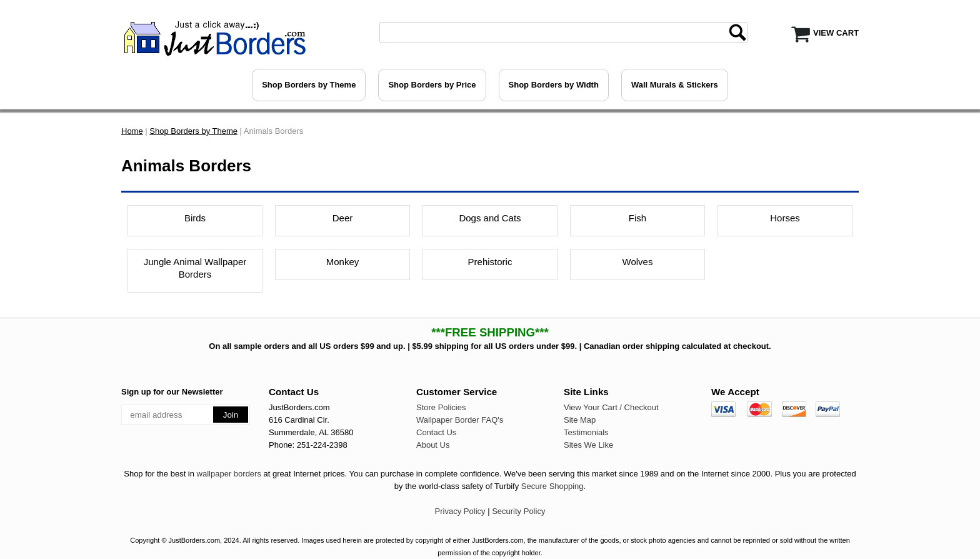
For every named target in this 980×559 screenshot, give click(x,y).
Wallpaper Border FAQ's (460, 420)
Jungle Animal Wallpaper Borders (195, 268)
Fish (637, 218)
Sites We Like (588, 445)
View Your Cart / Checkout (611, 407)
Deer (343, 218)
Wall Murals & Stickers (675, 85)
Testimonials (586, 432)
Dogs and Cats (490, 218)
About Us (433, 445)
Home (132, 131)
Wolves (638, 262)
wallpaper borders (229, 474)
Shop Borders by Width (554, 85)
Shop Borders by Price (432, 85)
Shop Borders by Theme (309, 85)
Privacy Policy (460, 511)
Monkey (343, 262)
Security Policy (518, 511)
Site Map (580, 420)
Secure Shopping (552, 486)
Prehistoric (490, 262)
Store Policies (441, 407)
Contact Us (436, 432)
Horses (785, 218)
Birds (195, 218)
